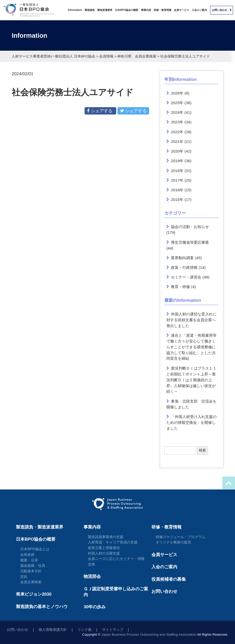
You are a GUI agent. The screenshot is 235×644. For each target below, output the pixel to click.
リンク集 (85, 630)
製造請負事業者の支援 (106, 537)
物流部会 (92, 576)
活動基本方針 (31, 571)
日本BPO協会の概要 (127, 10)
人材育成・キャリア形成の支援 (113, 542)
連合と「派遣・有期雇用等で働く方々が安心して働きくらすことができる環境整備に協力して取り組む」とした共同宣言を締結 (192, 347)
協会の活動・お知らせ (190, 227)
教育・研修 (180, 287)
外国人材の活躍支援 (104, 553)
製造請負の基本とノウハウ (42, 607)
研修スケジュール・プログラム (181, 537)
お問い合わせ (220, 10)
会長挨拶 (27, 555)
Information (75, 10)
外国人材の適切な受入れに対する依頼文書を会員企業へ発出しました (192, 320)
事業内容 (146, 10)
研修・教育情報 (163, 10)
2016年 (177, 190)
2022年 (177, 132)
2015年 (177, 200)
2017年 (177, 180)
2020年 (177, 151)
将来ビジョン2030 (34, 594)
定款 (24, 577)
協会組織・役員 (33, 565)
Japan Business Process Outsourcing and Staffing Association (149, 634)
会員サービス (182, 10)
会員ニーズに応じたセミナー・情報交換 (116, 561)
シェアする (100, 111)
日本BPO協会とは (35, 549)
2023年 (177, 122)
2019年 (177, 161)
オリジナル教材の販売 (173, 542)
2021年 (177, 141)
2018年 (177, 171)
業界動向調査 (182, 258)
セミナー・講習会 (186, 277)
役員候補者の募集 (169, 579)
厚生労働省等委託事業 (190, 242)
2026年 (177, 93)
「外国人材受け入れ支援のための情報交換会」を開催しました (192, 422)
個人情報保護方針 (53, 630)
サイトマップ (113, 630)
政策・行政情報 (184, 267)
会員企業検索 (31, 582)
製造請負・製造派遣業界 (99, 10)
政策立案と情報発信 (104, 548)
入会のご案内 (199, 10)
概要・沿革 (29, 560)
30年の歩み (95, 607)
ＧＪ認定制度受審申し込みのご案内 (116, 592)
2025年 (177, 103)
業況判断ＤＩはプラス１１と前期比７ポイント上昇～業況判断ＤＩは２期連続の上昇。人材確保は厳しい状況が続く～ (192, 380)
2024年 (177, 112)
